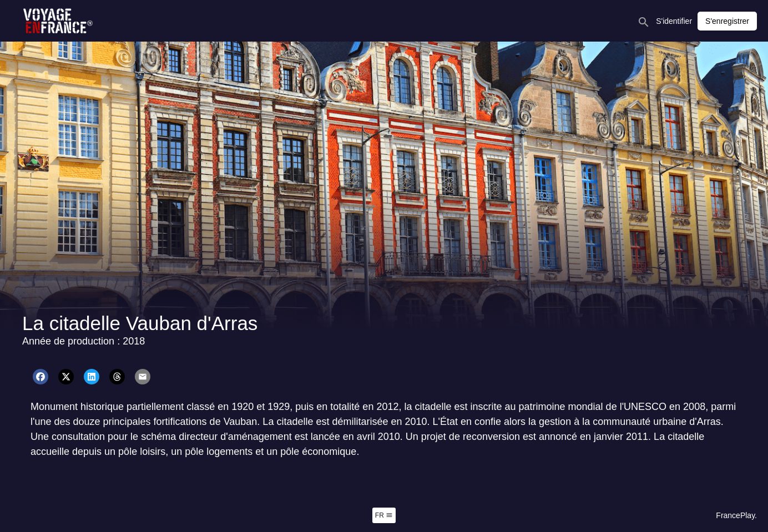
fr (384, 515)
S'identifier (674, 21)
